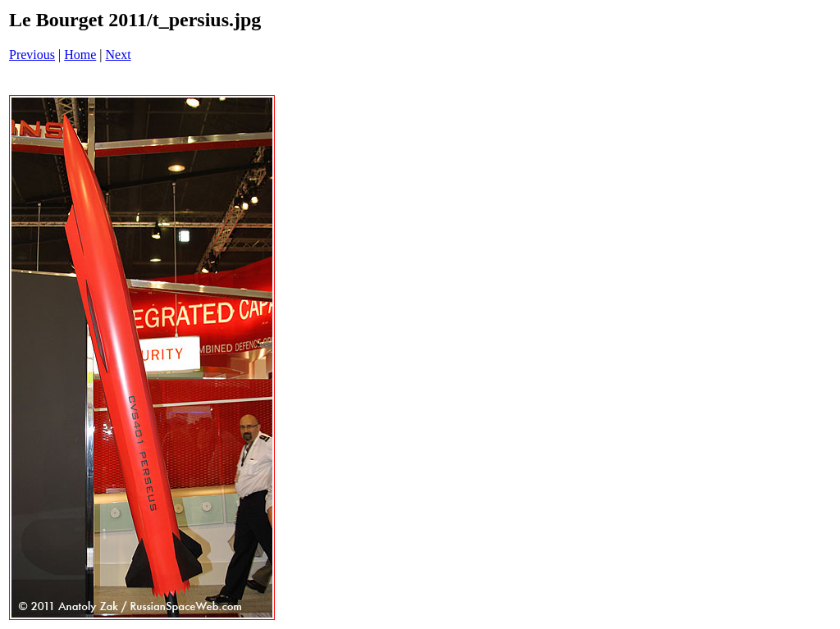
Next (119, 55)
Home (80, 55)
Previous (32, 55)
